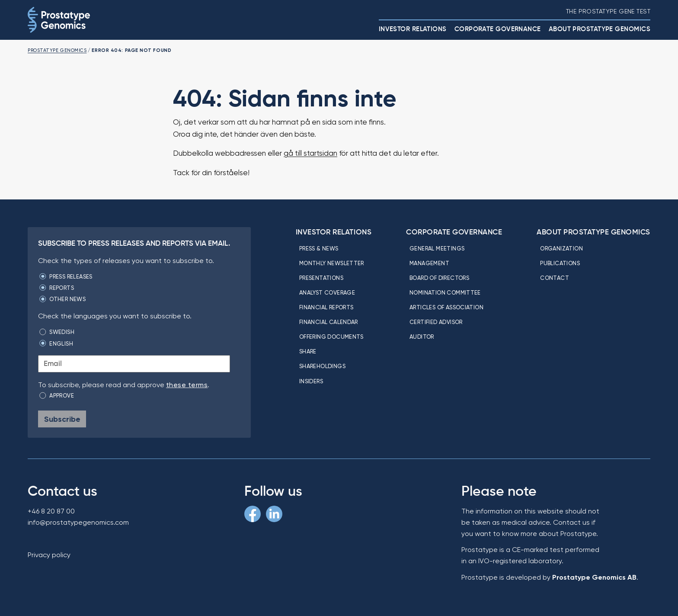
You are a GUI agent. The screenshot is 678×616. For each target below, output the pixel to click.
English (61, 343)
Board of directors (439, 278)
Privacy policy (49, 555)
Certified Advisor (436, 322)
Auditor (422, 337)
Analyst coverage (327, 292)
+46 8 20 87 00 (51, 511)
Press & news (319, 248)
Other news (67, 299)
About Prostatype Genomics (600, 29)
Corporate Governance (498, 29)
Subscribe (62, 419)
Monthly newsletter (332, 263)
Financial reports (326, 307)
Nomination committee (445, 292)
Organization (561, 248)
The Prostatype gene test (608, 11)
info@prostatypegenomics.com (78, 522)
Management (429, 263)
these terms (187, 385)
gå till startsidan (310, 153)
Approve (62, 395)
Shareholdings (322, 366)
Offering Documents (331, 337)
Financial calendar (329, 322)
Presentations (321, 278)
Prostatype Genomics (57, 50)
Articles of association (446, 307)
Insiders (311, 381)
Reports (62, 288)
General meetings (437, 248)
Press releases (71, 276)
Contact (555, 278)
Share (308, 351)
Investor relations (413, 29)
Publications (560, 263)
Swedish (62, 332)
